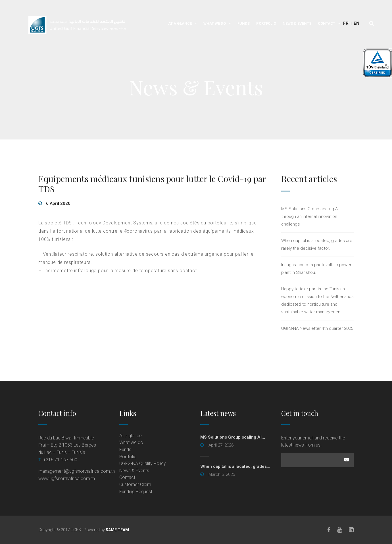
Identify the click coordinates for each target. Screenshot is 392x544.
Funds (244, 23)
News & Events (297, 23)
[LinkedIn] (351, 530)
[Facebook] (329, 530)
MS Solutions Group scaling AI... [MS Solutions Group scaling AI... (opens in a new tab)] (233, 437)
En (356, 23)
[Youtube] (340, 530)
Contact (327, 23)
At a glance (180, 23)
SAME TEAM (117, 530)
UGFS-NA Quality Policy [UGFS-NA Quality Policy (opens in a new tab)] (143, 463)
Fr (346, 23)
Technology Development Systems (114, 223)
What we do (215, 23)
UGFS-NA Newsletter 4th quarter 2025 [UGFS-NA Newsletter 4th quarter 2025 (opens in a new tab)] (317, 328)
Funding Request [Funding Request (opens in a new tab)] (136, 492)
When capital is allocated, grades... (235, 466)
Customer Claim (135, 484)
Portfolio (266, 23)
